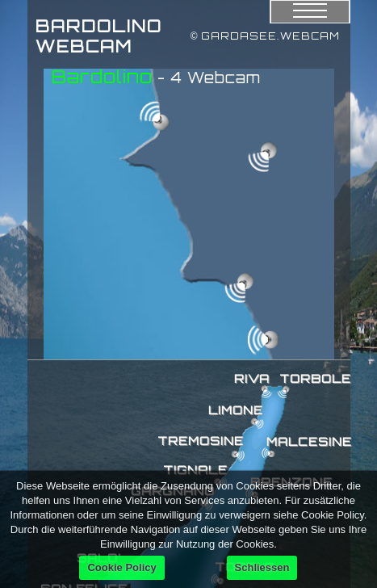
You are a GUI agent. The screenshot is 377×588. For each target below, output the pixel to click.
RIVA (252, 378)
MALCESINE (309, 441)
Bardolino (102, 76)
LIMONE (236, 410)
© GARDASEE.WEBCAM (266, 36)
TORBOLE (315, 378)
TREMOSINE (201, 441)
